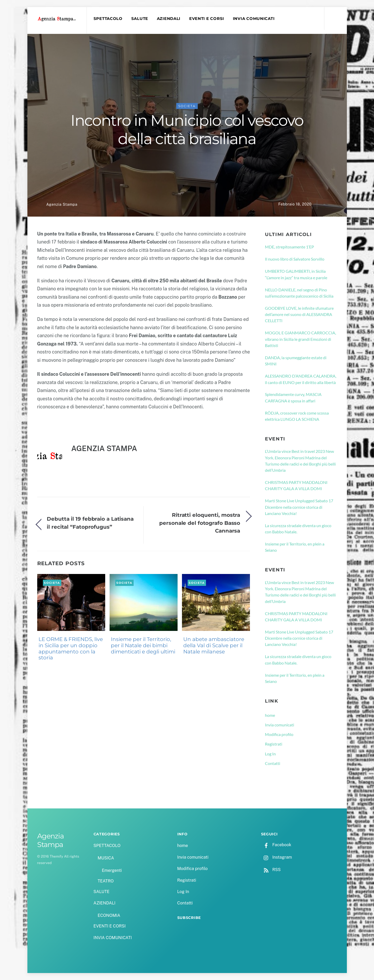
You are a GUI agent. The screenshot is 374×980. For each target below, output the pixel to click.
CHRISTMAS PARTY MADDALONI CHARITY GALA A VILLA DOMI (296, 486)
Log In (270, 754)
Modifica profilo (279, 735)
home (270, 715)
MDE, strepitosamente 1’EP (289, 247)
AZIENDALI (169, 19)
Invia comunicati (280, 725)
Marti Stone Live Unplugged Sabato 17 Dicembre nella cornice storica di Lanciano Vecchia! (299, 507)
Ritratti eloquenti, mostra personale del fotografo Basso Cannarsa (200, 523)
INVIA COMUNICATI (254, 19)
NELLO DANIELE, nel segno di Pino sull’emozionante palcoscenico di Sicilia (299, 293)
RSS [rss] (271, 870)
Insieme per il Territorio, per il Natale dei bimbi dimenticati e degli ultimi (143, 645)
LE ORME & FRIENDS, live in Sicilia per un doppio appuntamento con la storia (71, 648)
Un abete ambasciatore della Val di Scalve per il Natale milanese (214, 645)
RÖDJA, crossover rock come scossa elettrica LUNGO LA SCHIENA (297, 416)
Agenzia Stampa (62, 204)
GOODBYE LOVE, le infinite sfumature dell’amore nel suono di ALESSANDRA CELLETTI (299, 314)
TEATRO (106, 881)
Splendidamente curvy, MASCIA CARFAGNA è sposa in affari (293, 398)
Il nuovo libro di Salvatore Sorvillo (295, 259)
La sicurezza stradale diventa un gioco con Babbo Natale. (298, 529)
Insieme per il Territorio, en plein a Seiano (295, 547)
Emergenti (112, 870)
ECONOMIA (109, 915)
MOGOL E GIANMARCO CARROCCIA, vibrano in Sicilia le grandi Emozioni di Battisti (300, 339)
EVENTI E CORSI (207, 19)
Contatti (273, 763)
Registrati (274, 744)
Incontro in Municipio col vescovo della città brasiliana (187, 130)
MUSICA (106, 858)
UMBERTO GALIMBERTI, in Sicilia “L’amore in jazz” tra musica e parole (296, 274)
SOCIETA (187, 106)
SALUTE (140, 19)
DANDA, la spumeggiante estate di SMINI (296, 361)
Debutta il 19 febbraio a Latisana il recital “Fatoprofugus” (90, 523)
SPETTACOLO (108, 19)
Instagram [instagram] (277, 857)
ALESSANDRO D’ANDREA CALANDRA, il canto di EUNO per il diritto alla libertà (301, 379)
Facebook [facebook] (276, 845)
